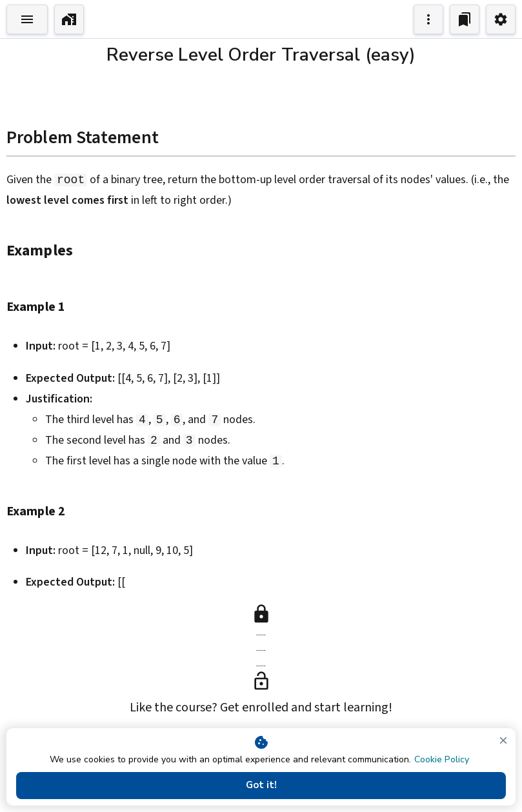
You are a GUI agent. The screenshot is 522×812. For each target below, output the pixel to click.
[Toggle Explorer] (27, 19)
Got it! (261, 786)
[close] (503, 740)
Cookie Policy (442, 759)
